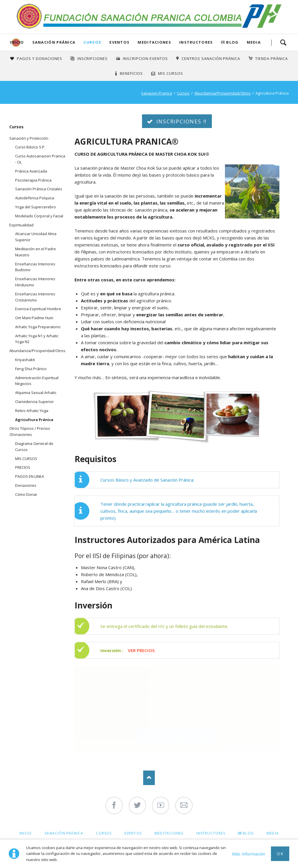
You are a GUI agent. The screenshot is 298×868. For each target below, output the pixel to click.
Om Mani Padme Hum (34, 318)
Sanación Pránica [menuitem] (64, 833)
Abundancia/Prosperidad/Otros (222, 93)
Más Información (249, 854)
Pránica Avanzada (31, 171)
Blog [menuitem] (248, 833)
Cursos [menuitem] (104, 833)
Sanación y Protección (29, 138)
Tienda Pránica (272, 58)
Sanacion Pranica (157, 93)
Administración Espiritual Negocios (37, 381)
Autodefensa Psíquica (35, 198)
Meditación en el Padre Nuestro (36, 252)
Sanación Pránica (54, 42)
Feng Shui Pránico (31, 369)
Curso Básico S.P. (30, 147)
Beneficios (131, 73)
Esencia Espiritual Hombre (38, 309)
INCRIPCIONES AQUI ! (180, 736)
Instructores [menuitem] (211, 833)
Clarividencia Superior (34, 402)
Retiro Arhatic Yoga (32, 411)
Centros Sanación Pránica (211, 58)
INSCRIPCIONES (93, 58)
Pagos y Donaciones (40, 58)
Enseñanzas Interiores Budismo (35, 267)
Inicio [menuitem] (25, 833)
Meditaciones (154, 42)
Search (283, 42)
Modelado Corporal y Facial (39, 216)
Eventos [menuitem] (133, 833)
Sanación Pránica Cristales (39, 189)
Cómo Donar (26, 494)
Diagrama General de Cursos (34, 447)
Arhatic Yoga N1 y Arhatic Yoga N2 (37, 339)
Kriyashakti (25, 360)
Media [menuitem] (273, 833)
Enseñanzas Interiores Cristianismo (35, 297)
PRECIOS (23, 467)
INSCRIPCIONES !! (181, 121)
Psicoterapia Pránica (33, 180)
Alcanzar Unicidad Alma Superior (36, 237)
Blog (232, 42)
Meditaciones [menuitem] (169, 833)
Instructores (196, 42)
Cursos (92, 42)
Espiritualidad (21, 225)
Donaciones (26, 485)
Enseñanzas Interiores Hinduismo (35, 282)
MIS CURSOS (26, 459)
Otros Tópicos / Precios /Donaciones (30, 431)
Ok (280, 854)
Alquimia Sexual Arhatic (36, 393)
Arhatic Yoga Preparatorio (38, 327)
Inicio (17, 42)
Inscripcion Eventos (145, 58)
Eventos (119, 42)
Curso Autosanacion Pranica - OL (40, 159)
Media (254, 42)
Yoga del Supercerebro (36, 207)
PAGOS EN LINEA (30, 476)
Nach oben (149, 778)
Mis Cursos (171, 73)
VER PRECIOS (141, 650)
